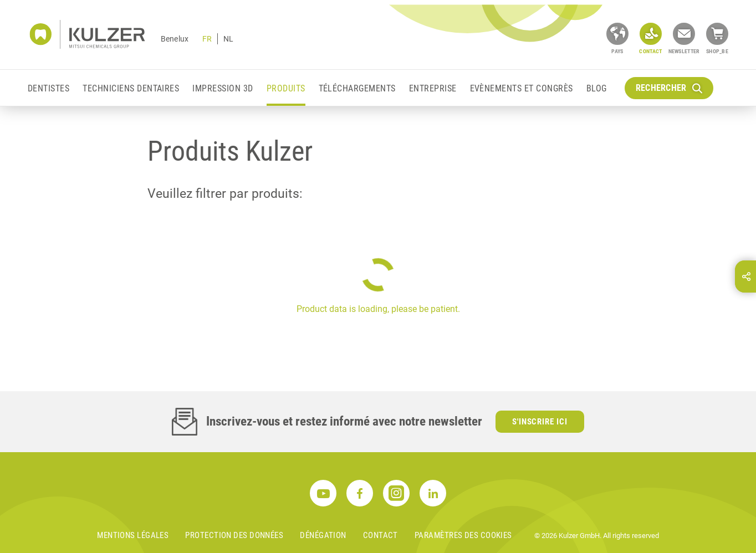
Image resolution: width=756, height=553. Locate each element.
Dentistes (48, 88)
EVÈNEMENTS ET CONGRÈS (522, 88)
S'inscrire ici (540, 422)
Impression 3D (223, 88)
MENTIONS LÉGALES (133, 535)
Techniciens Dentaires (131, 88)
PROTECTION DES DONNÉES (234, 535)
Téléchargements (357, 88)
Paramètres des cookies (463, 535)
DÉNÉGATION (323, 535)
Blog (597, 88)
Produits (286, 88)
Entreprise (433, 88)
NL (228, 39)
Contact (380, 535)
